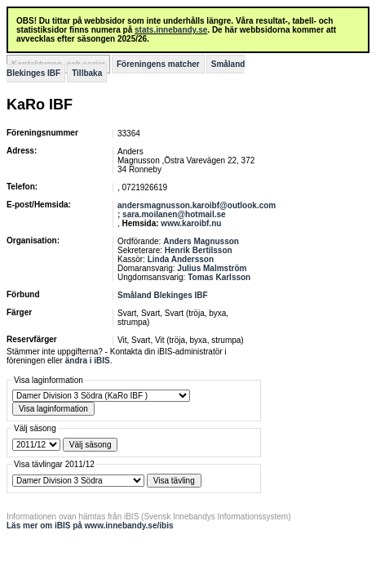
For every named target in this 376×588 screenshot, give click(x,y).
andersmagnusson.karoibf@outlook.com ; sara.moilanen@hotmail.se (197, 210)
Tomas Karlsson (219, 277)
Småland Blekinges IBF (163, 295)
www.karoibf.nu (191, 223)
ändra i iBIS (88, 361)
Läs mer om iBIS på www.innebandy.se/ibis (90, 526)
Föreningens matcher (158, 64)
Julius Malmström (212, 268)
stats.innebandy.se (171, 30)
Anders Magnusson (201, 241)
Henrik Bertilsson (199, 250)
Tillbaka (87, 73)
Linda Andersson (181, 259)
